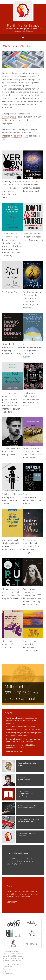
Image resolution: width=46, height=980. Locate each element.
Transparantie (8, 967)
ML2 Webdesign (8, 973)
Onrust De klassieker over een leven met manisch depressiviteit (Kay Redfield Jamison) (12, 579)
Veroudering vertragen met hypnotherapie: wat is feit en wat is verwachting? (24, 734)
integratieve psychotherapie (15, 136)
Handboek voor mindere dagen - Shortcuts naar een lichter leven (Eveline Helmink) (33, 384)
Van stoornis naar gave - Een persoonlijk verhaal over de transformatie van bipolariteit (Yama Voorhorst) (33, 285)
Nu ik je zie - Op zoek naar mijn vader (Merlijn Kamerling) (12, 437)
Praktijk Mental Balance (11, 952)
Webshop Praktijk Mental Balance (19, 766)
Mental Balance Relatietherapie (13, 954)
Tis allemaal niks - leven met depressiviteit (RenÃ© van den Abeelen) (12, 484)
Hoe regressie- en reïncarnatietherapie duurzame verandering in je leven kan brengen (24, 728)
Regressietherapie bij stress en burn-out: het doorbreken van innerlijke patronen (23, 740)
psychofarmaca (9, 117)
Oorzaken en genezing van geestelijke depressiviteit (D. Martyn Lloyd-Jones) (33, 631)
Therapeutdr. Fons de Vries (16, 780)
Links (5, 971)
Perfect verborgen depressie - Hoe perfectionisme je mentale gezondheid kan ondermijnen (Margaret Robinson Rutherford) (12, 388)
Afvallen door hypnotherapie (12, 960)
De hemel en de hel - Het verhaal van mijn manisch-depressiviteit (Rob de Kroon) (33, 438)
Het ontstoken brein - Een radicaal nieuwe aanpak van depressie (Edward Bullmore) (33, 171)
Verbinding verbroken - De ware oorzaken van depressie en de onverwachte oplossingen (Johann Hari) (12, 175)
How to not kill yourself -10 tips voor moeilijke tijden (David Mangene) (33, 222)
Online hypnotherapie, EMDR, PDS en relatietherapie (21, 823)
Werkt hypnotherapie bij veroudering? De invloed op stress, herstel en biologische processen (22, 720)
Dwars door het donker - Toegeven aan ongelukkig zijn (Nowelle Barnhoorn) (12, 334)
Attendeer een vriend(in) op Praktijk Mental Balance (20, 808)
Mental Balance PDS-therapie (13, 956)
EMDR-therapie (24, 133)
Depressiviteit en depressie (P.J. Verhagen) (12, 629)
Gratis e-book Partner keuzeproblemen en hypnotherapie (18, 794)
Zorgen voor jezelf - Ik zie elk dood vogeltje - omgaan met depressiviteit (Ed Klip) (12, 530)
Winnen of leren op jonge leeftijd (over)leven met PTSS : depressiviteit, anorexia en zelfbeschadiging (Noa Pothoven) (33, 582)
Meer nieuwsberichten (15, 751)
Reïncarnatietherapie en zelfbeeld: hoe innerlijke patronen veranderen (21, 746)
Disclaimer (6, 969)
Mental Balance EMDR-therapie (13, 958)
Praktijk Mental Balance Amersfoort (18, 837)
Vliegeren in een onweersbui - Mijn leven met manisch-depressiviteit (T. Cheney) (33, 531)
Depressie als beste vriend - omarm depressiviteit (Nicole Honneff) (33, 484)
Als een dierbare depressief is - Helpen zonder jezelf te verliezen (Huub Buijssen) (33, 336)
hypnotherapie (30, 129)
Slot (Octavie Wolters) (12, 277)
